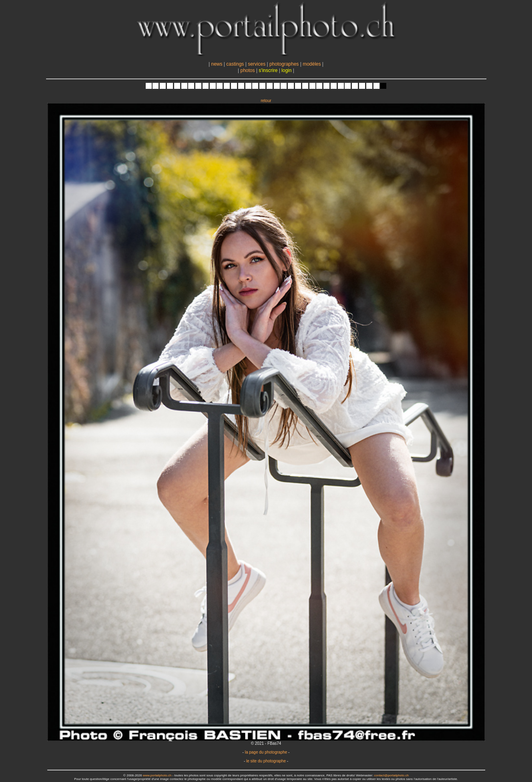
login (286, 70)
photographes (284, 64)
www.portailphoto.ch (157, 775)
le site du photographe (266, 761)
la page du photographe (266, 752)
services (257, 64)
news (217, 64)
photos (248, 70)
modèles (312, 64)
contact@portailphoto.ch (391, 775)
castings (235, 64)
